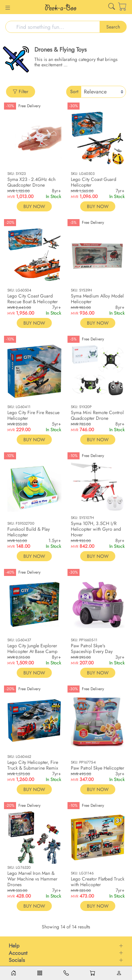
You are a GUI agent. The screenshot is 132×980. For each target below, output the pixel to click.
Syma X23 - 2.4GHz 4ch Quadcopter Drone (31, 182)
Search (113, 27)
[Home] (13, 973)
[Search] (53, 27)
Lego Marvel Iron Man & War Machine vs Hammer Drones (32, 879)
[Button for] (8, 8)
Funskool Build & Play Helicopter (29, 532)
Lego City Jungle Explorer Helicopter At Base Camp (32, 648)
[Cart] (118, 7)
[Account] (119, 973)
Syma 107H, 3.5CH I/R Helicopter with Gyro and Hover (96, 529)
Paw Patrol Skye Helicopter (98, 768)
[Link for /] (61, 7)
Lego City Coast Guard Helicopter (94, 182)
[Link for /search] (112, 8)
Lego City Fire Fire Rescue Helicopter (33, 415)
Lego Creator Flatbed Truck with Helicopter (98, 882)
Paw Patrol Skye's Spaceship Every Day (92, 648)
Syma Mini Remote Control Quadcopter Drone (97, 415)
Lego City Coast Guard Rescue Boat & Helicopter (33, 299)
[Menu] (40, 973)
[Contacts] (66, 973)
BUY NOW (34, 206)
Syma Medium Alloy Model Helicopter (97, 299)
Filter (21, 91)
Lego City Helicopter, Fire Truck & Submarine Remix (33, 765)
